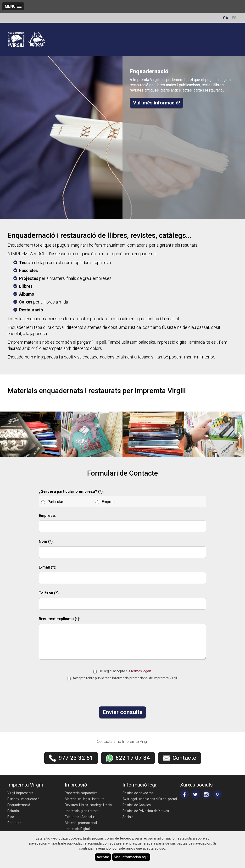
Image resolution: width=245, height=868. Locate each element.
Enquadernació (19, 805)
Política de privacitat (138, 793)
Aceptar (103, 857)
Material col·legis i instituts (85, 799)
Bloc (11, 817)
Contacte (14, 823)
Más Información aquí (131, 857)
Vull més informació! (156, 103)
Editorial (14, 811)
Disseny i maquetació (23, 799)
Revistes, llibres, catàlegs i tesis (88, 805)
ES (234, 18)
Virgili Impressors (20, 793)
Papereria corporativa (81, 793)
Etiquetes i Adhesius (80, 817)
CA (226, 18)
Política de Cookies (137, 805)
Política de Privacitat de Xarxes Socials (146, 814)
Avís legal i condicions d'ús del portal (150, 799)
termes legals (141, 671)
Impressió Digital (77, 829)
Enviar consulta (122, 712)
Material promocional (81, 823)
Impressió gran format (82, 811)
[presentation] (5, 434)
